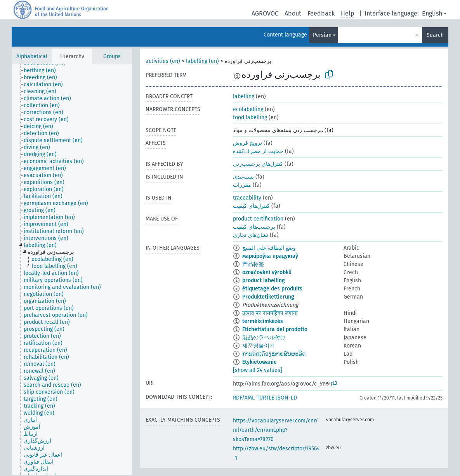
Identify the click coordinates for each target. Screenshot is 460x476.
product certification (258, 219)
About (293, 13)
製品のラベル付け (264, 338)
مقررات (242, 185)
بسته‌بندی (243, 177)
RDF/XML (244, 398)
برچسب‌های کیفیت (254, 227)
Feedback (321, 13)
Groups (112, 56)
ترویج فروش (247, 143)
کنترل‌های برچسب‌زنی (258, 164)
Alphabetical (32, 56)
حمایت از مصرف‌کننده (258, 151)
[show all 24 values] (258, 370)
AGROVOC (265, 13)
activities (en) (163, 61)
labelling (244, 96)
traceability (247, 198)
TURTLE (265, 398)
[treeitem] (43, 71)
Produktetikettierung (268, 297)
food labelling (250, 117)
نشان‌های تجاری (251, 235)
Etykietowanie (260, 362)
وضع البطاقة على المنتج (269, 248)
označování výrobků (267, 272)
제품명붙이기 (259, 346)
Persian (322, 35)
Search (435, 35)
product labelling (264, 281)
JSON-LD (286, 398)
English (432, 13)
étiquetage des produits (272, 289)
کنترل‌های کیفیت (251, 206)
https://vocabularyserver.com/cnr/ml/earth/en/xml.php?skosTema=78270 (275, 430)
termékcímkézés (263, 321)
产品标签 (253, 264)
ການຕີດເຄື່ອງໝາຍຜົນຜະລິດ (274, 354)
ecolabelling (248, 109)
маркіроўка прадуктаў (270, 256)
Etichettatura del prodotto (275, 329)
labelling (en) (202, 61)
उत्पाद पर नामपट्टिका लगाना (270, 313)
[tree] (72, 270)
